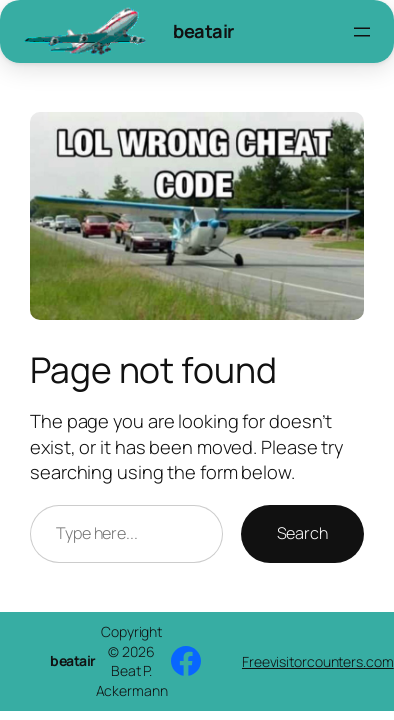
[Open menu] (362, 32)
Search (302, 533)
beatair (203, 31)
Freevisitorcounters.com (318, 661)
